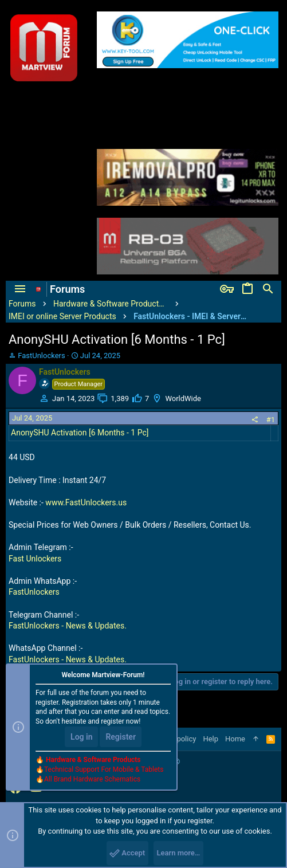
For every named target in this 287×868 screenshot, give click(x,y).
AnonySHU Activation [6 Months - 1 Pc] (80, 433)
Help (211, 739)
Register (121, 737)
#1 (271, 420)
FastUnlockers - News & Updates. (68, 626)
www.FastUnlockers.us (86, 502)
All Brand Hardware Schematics (92, 779)
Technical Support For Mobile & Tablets (104, 769)
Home (235, 739)
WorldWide (183, 398)
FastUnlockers (34, 592)
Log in (81, 737)
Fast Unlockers (35, 559)
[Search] (268, 289)
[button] (20, 289)
